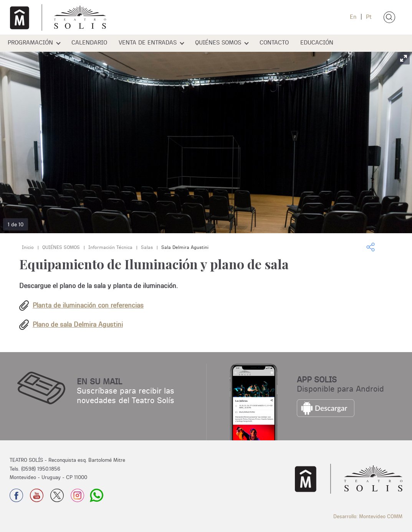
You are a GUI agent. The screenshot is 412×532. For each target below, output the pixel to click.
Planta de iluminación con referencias (88, 305)
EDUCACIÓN (317, 42)
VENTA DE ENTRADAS (148, 42)
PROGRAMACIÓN (30, 42)
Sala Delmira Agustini (185, 247)
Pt (368, 17)
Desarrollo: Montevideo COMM (368, 516)
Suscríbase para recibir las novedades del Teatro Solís (126, 395)
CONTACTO (274, 42)
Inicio (28, 247)
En (353, 17)
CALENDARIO (89, 42)
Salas (147, 247)
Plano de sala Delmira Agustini (78, 324)
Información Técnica (110, 247)
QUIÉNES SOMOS (218, 42)
